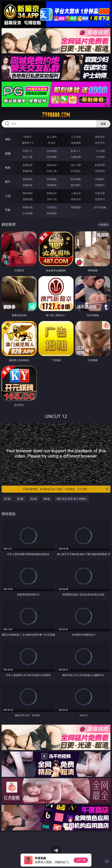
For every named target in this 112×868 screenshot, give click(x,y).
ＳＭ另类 (100, 157)
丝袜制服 (52, 157)
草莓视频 (76, 207)
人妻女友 (76, 193)
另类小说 (52, 199)
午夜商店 (52, 207)
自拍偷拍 (52, 151)
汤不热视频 (100, 207)
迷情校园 (28, 199)
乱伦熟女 (76, 171)
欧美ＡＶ (76, 151)
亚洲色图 (52, 179)
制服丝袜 (28, 171)
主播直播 (76, 157)
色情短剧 (52, 213)
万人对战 (76, 137)
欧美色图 (76, 179)
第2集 (20, 499)
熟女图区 (76, 185)
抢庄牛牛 (100, 143)
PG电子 (28, 137)
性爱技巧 (100, 199)
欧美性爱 (100, 165)
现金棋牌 (76, 143)
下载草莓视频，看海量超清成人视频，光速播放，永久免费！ (66, 489)
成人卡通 (76, 165)
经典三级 (52, 171)
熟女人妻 (28, 157)
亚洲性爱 (28, 165)
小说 (8, 196)
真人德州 (52, 137)
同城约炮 (28, 207)
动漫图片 (100, 179)
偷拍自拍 (52, 165)
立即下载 (81, 860)
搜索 (103, 124)
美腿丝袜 (28, 185)
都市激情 (28, 193)
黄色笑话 (76, 199)
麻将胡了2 (28, 143)
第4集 (47, 499)
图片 (8, 182)
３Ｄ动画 (100, 151)
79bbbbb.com (56, 115)
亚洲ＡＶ (28, 151)
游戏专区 (100, 137)
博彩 (8, 139)
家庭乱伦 (52, 193)
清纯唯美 (52, 185)
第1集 (7, 499)
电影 (8, 167)
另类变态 (100, 171)
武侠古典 (100, 193)
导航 (8, 210)
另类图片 (100, 185)
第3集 (34, 499)
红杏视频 (28, 213)
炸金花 (52, 143)
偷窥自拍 (28, 179)
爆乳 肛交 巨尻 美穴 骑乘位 (72, 499)
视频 (8, 153)
